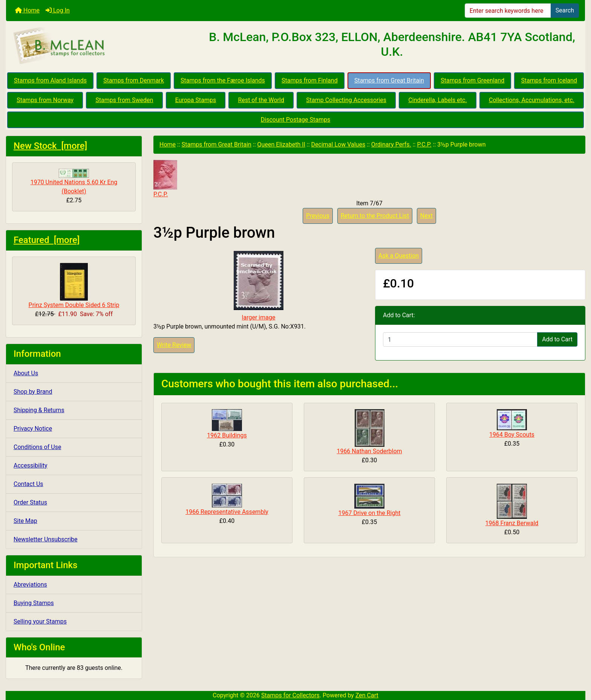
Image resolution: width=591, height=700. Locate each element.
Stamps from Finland (310, 80)
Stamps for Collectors (290, 695)
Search (565, 10)
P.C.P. (424, 144)
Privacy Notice (33, 429)
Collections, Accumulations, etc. (532, 100)
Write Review (174, 345)
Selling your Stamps (40, 621)
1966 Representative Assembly (227, 512)
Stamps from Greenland (472, 80)
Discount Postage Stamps (295, 120)
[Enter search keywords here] (508, 11)
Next (426, 216)
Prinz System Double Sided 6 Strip (74, 286)
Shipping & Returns (39, 410)
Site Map (25, 521)
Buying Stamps (34, 603)
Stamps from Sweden (124, 100)
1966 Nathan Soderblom (369, 451)
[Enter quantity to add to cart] (460, 339)
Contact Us (28, 484)
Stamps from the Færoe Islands (223, 80)
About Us (26, 373)
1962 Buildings (227, 435)
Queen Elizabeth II (281, 144)
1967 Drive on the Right (369, 513)
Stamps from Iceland (549, 80)
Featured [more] (47, 240)
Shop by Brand (33, 392)
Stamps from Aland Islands (50, 80)
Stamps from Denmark (134, 80)
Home (27, 10)
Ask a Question (399, 256)
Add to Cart (557, 339)
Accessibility (31, 465)
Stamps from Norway (45, 100)
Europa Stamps (196, 100)
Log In (58, 10)
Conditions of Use (37, 447)
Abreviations (30, 585)
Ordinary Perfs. (391, 144)
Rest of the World (261, 100)
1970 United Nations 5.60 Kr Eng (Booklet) (74, 182)
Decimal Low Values (338, 144)
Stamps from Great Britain (389, 80)
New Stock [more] (50, 146)
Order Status (30, 502)
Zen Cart (367, 695)
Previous (318, 216)
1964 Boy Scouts (512, 435)
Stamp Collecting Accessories (346, 100)
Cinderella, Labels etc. (437, 100)
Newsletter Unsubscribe (46, 539)
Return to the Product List (375, 216)
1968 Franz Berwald (512, 523)
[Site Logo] (103, 46)
